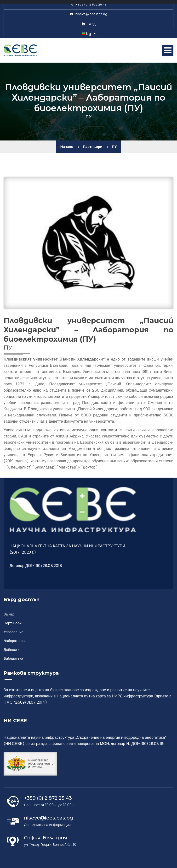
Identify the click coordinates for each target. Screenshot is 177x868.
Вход (88, 24)
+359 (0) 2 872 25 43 (89, 4)
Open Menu (168, 50)
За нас (9, 614)
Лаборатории (15, 641)
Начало (67, 147)
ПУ (114, 147)
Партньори (93, 147)
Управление (14, 632)
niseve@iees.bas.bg (89, 14)
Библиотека (13, 658)
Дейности (11, 650)
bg (86, 34)
